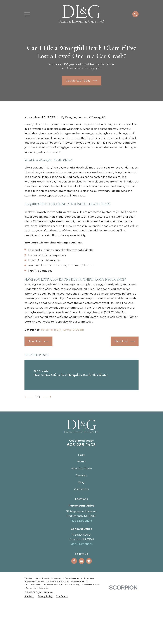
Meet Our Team (81, 520)
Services (81, 527)
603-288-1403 (81, 496)
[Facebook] (74, 613)
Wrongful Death (73, 381)
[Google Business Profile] (89, 613)
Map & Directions (81, 572)
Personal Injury (51, 381)
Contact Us (81, 541)
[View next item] (47, 449)
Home (81, 513)
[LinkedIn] (81, 613)
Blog (81, 534)
